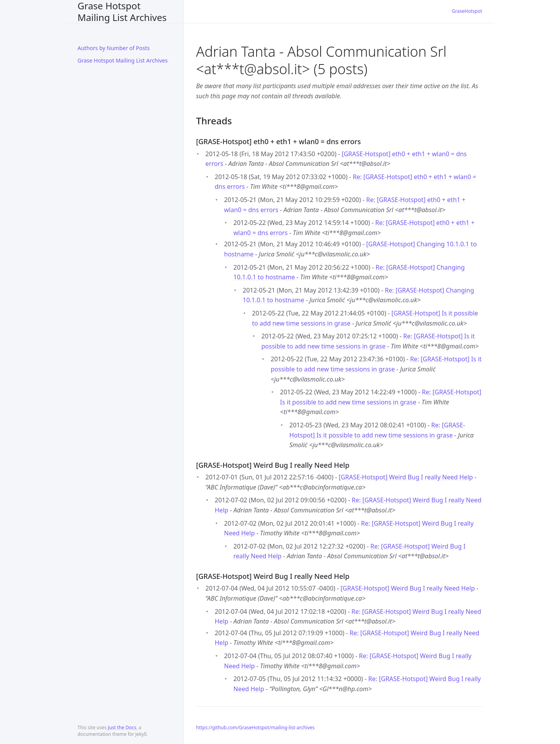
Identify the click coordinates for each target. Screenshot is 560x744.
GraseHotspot (467, 11)
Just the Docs (122, 727)
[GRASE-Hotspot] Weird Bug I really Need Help (406, 477)
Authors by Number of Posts (114, 48)
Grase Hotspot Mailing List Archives (122, 11)
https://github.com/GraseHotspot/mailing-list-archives (256, 727)
